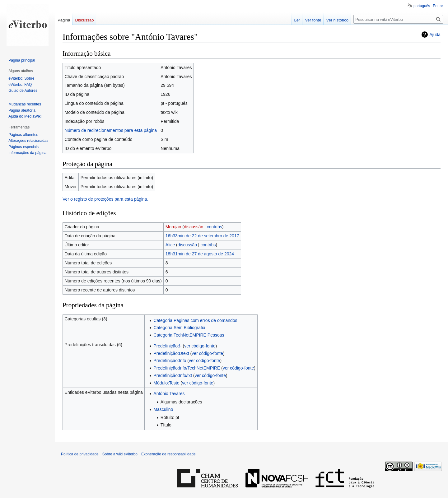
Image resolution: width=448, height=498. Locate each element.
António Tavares (169, 393)
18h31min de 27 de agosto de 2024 (200, 254)
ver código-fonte (200, 346)
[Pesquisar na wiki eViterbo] (398, 19)
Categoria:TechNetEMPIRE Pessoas (189, 335)
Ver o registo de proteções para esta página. (105, 199)
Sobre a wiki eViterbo (120, 454)
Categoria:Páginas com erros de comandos (195, 320)
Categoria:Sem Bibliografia (179, 328)
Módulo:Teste (166, 383)
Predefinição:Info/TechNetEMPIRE (187, 368)
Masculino (163, 409)
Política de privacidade (80, 454)
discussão (194, 227)
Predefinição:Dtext (171, 353)
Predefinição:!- (167, 346)
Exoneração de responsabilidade (168, 454)
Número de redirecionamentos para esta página (111, 130)
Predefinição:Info (170, 361)
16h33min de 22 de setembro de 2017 (202, 236)
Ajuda (435, 35)
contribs (215, 227)
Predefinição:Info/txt (173, 375)
